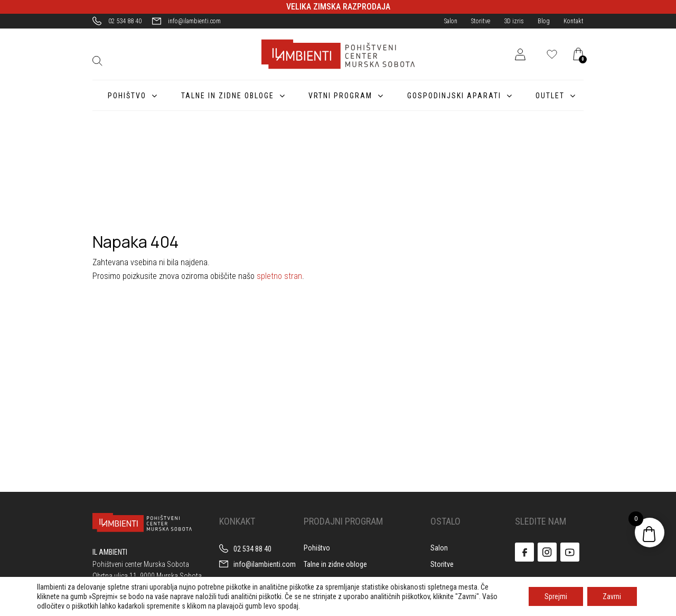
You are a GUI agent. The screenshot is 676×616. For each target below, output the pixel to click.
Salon (451, 21)
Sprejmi (555, 596)
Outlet (550, 96)
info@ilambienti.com (194, 21)
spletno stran (279, 276)
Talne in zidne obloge (223, 96)
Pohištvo (122, 96)
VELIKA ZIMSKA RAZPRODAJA (338, 7)
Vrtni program (337, 96)
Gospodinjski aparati (452, 96)
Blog (544, 21)
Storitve (481, 21)
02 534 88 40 (125, 21)
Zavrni (612, 596)
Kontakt (574, 21)
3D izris (514, 21)
